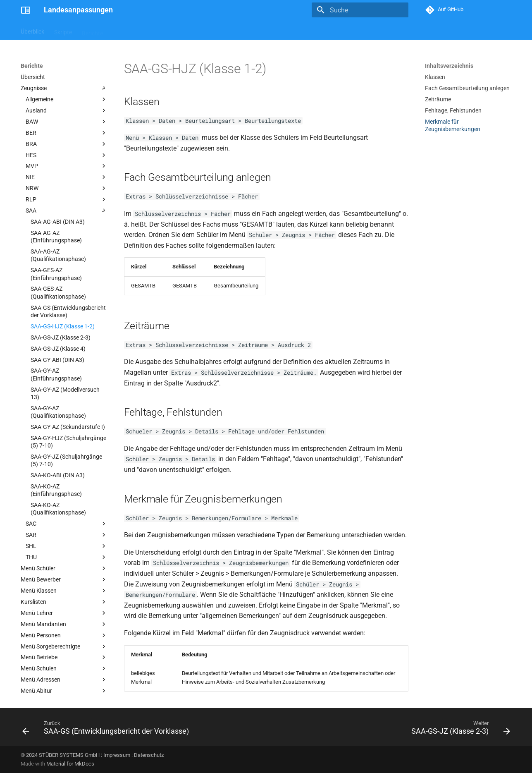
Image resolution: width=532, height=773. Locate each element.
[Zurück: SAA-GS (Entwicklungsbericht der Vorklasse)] (107, 730)
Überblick (32, 30)
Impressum (117, 755)
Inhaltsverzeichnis (449, 66)
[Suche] (360, 10)
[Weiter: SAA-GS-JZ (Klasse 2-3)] (459, 730)
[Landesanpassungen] (26, 10)
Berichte (92, 30)
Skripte (63, 30)
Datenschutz (149, 755)
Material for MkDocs (70, 764)
